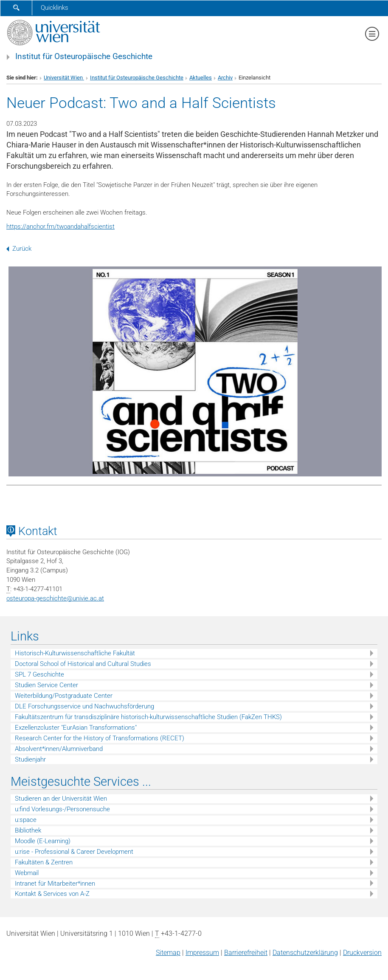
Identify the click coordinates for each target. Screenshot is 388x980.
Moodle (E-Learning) (43, 841)
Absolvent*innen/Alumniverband (59, 749)
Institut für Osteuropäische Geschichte (84, 57)
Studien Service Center (46, 685)
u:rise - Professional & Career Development (74, 852)
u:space (26, 820)
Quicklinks (55, 8)
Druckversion (362, 953)
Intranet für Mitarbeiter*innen (55, 884)
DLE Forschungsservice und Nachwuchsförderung (84, 706)
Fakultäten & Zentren (44, 862)
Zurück (19, 249)
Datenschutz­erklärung (305, 953)
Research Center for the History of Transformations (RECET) (100, 738)
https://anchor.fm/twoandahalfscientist (60, 227)
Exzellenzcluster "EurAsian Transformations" (76, 728)
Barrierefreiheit (246, 953)
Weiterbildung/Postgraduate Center (64, 696)
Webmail (27, 873)
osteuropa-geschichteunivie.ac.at (55, 598)
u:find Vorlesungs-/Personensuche (62, 809)
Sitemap (168, 953)
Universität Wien (64, 78)
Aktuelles (201, 78)
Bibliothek (28, 830)
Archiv (225, 78)
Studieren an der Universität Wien (61, 799)
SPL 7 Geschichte (39, 674)
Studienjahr (30, 759)
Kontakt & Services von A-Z (52, 894)
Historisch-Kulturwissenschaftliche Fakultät (75, 653)
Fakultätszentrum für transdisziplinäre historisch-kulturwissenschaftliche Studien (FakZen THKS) (148, 717)
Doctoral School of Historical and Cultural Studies (83, 664)
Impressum (202, 953)
